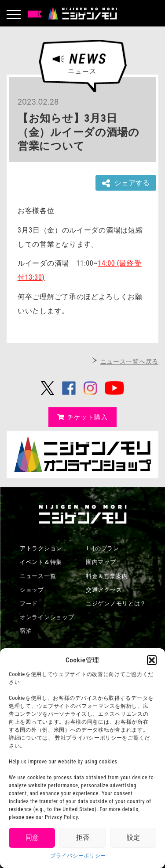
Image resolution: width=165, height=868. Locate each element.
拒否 (83, 838)
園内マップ (101, 562)
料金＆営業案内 (107, 576)
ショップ (32, 590)
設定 (133, 838)
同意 (32, 838)
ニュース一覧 (38, 576)
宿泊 (26, 631)
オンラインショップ (47, 617)
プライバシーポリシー (78, 856)
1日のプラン (103, 548)
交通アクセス (104, 590)
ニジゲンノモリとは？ (116, 603)
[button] (152, 660)
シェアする (126, 183)
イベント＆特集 (41, 562)
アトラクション (41, 548)
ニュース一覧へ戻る (129, 361)
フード (29, 603)
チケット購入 (82, 417)
